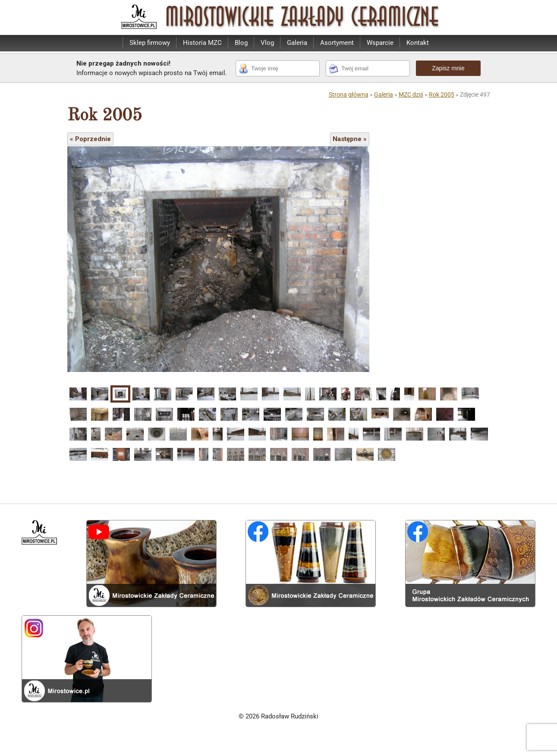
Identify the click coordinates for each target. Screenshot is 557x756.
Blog (241, 43)
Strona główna (349, 94)
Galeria (297, 43)
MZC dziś (411, 94)
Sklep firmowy (150, 43)
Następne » (350, 139)
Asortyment (337, 43)
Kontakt (418, 43)
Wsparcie (380, 43)
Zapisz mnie (448, 68)
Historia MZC (202, 43)
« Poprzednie (90, 139)
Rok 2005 (442, 94)
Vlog (267, 43)
